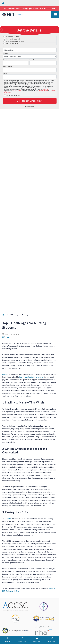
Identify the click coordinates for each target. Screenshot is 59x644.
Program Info (22, 640)
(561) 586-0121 (8, 503)
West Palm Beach (9, 499)
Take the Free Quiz (47, 9)
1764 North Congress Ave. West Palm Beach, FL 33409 (16, 510)
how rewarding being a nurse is (31, 175)
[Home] (4, 113)
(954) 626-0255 (8, 545)
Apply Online (52, 640)
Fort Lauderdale (8, 541)
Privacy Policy (36, 624)
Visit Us (7, 640)
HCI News (6, 135)
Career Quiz (37, 640)
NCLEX (9, 317)
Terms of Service (35, 627)
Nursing (5, 172)
